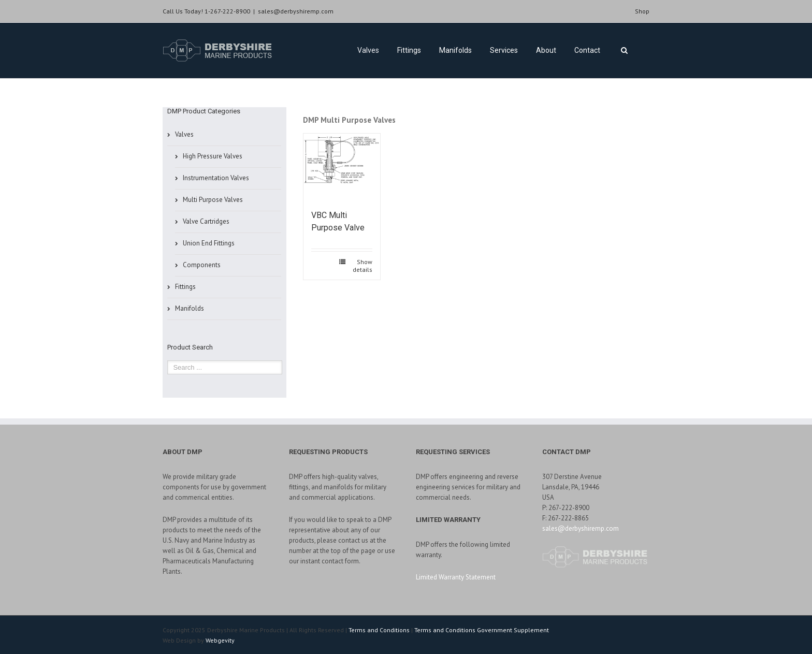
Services (504, 50)
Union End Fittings (209, 243)
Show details (363, 266)
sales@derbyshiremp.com (296, 11)
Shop (642, 11)
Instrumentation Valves (216, 178)
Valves (368, 50)
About (546, 50)
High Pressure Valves (213, 156)
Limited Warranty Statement (456, 577)
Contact (587, 50)
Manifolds (455, 50)
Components (202, 265)
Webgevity (220, 640)
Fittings (409, 50)
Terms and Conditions (379, 630)
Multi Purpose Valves (213, 200)
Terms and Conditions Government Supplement (482, 630)
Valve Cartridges (206, 221)
